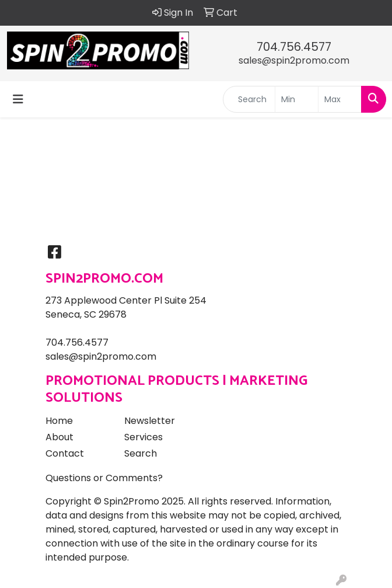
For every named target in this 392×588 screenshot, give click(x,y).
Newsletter (150, 421)
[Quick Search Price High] (340, 99)
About (60, 437)
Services (143, 437)
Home (59, 421)
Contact (65, 453)
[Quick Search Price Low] (297, 99)
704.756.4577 (294, 47)
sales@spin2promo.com (294, 60)
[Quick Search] (249, 99)
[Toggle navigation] (18, 99)
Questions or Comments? (104, 478)
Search (141, 453)
